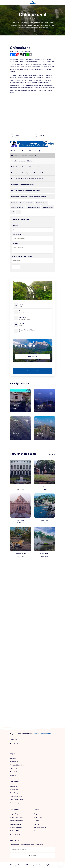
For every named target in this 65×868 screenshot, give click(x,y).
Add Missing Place (40, 827)
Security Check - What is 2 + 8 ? (22, 256)
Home (12, 51)
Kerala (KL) (22, 313)
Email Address (17, 234)
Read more (33, 357)
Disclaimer (13, 775)
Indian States (14, 790)
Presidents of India (16, 796)
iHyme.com (52, 865)
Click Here (22, 332)
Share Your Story (15, 834)
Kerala (17, 51)
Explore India (14, 786)
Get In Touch (32, 371)
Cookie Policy (14, 768)
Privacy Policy (14, 762)
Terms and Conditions (17, 765)
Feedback (37, 821)
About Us (13, 758)
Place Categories (15, 793)
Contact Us (38, 831)
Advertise (37, 824)
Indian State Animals (16, 821)
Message (15, 243)
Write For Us (14, 772)
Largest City (14, 814)
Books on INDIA (15, 831)
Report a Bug (38, 817)
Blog (35, 814)
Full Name (15, 225)
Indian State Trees (16, 827)
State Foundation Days (17, 800)
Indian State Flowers (16, 817)
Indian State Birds (16, 824)
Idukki (21, 51)
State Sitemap (14, 803)
